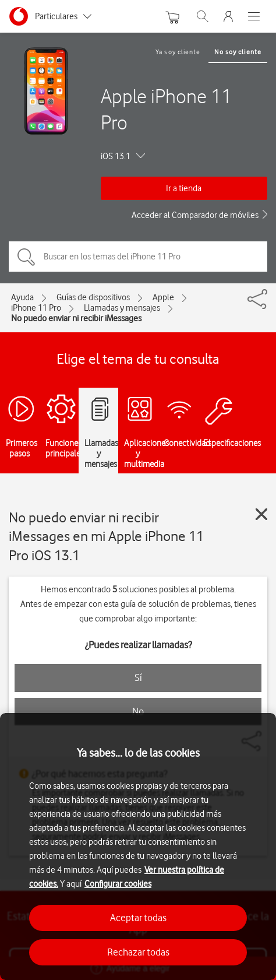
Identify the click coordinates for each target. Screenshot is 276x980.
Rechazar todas (138, 952)
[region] (138, 846)
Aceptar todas (138, 918)
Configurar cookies (118, 884)
